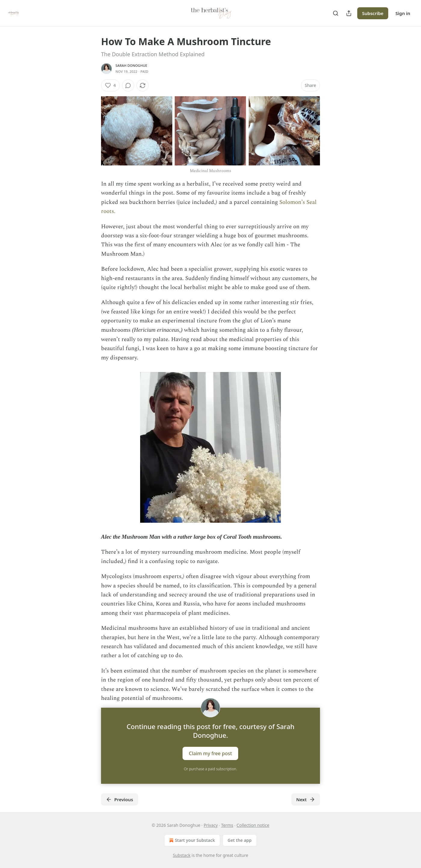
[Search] (336, 13)
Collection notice (253, 825)
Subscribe (373, 13)
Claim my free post (210, 753)
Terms (227, 825)
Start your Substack (191, 840)
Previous (120, 799)
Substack (182, 855)
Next (306, 799)
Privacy (211, 825)
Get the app (240, 840)
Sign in (403, 13)
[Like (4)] (110, 85)
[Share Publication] (349, 13)
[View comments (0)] (128, 85)
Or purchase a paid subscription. (211, 769)
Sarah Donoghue (131, 65)
